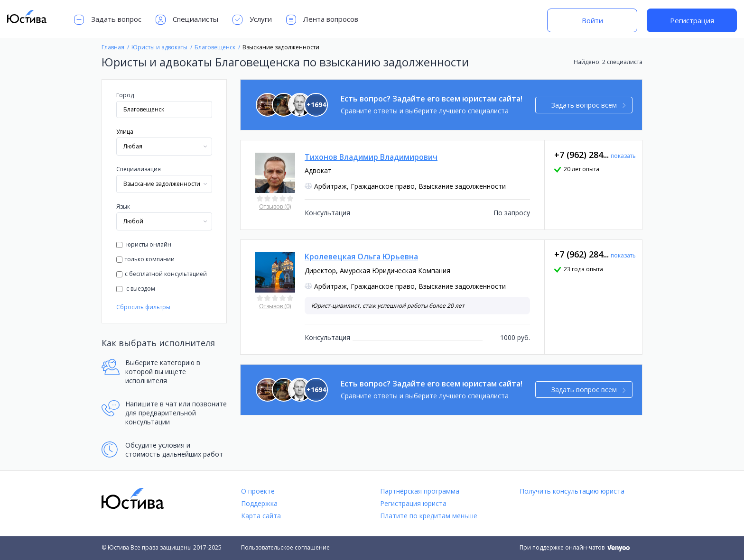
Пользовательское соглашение (285, 547)
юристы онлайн (144, 244)
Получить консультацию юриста (572, 491)
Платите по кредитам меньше (429, 516)
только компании (145, 259)
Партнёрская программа (420, 491)
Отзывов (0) (275, 207)
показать (623, 156)
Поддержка (259, 503)
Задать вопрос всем (589, 105)
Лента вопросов (322, 20)
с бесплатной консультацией (162, 274)
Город (125, 95)
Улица (125, 132)
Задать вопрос (108, 20)
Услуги (252, 20)
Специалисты (187, 20)
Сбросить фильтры (143, 307)
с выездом (136, 289)
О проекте (258, 491)
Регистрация (692, 20)
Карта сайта (261, 516)
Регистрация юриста (413, 503)
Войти (592, 20)
